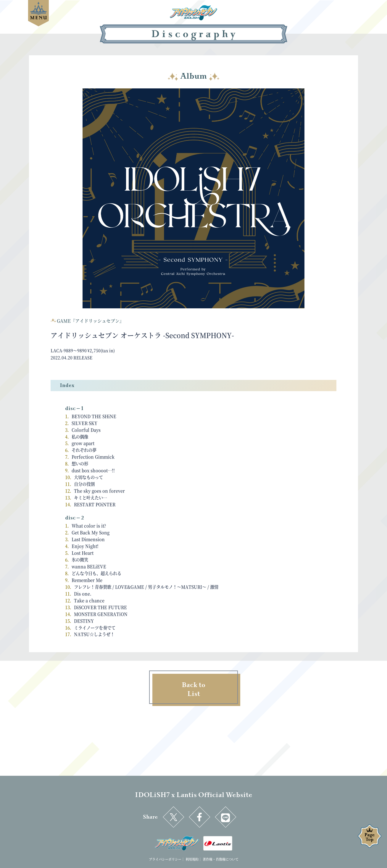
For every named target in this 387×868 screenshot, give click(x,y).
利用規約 (192, 859)
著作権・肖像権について (221, 859)
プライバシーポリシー (165, 859)
